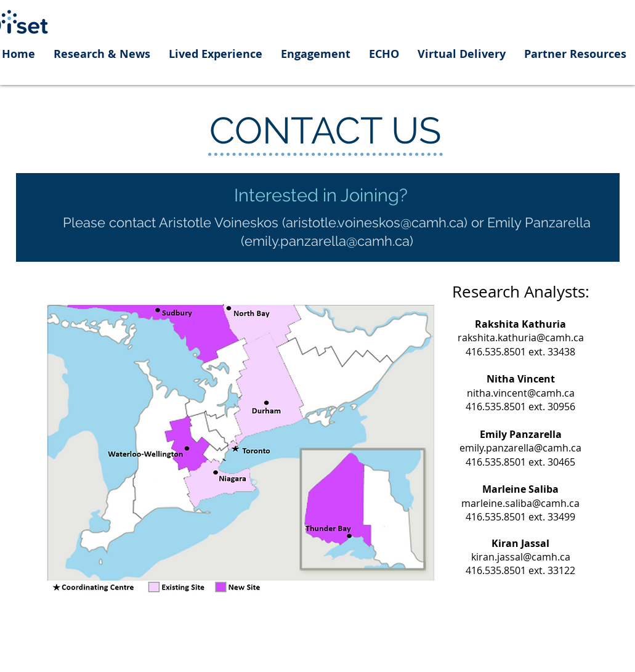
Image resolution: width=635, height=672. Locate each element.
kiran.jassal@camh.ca (521, 557)
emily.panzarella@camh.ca (327, 241)
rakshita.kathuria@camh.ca (521, 338)
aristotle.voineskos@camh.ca (375, 222)
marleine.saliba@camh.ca (520, 503)
